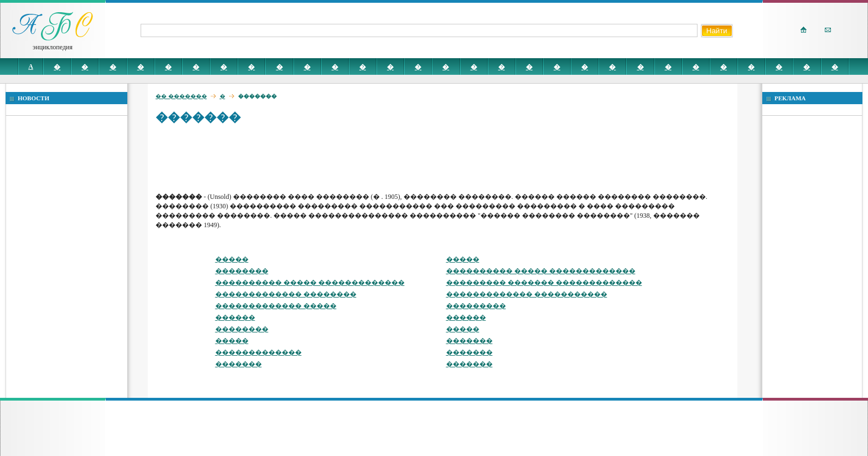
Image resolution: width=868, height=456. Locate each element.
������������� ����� (276, 306)
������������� (259, 352)
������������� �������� (286, 294)
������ (235, 317)
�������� (242, 271)
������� (469, 341)
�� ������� (181, 96)
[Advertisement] (357, 158)
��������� (476, 306)
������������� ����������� (527, 294)
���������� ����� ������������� (541, 271)
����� (232, 259)
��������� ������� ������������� (544, 283)
